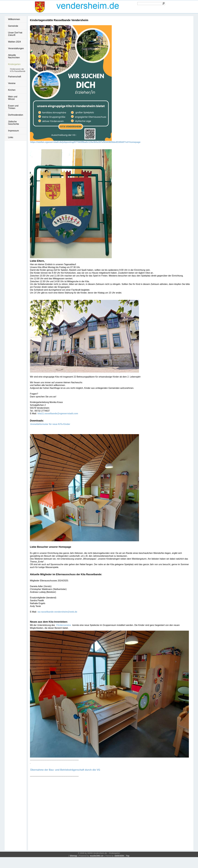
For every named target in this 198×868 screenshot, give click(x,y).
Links (11, 137)
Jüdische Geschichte (13, 123)
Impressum (13, 131)
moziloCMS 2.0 (97, 856)
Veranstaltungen (16, 48)
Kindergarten (14, 64)
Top (128, 856)
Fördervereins (64, 625)
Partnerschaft (15, 77)
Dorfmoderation (16, 115)
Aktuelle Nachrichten (14, 56)
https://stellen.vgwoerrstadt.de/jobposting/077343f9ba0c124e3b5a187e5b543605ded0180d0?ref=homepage (85, 142)
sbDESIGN (119, 856)
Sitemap (73, 856)
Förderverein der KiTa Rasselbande (18, 70)
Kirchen (12, 90)
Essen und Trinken (13, 107)
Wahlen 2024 (14, 42)
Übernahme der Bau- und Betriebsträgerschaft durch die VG (65, 770)
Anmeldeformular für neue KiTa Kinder (50, 424)
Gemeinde (13, 26)
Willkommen (14, 19)
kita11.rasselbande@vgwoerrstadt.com (58, 414)
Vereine (12, 83)
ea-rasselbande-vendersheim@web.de (57, 612)
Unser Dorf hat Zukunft (15, 34)
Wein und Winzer (13, 98)
